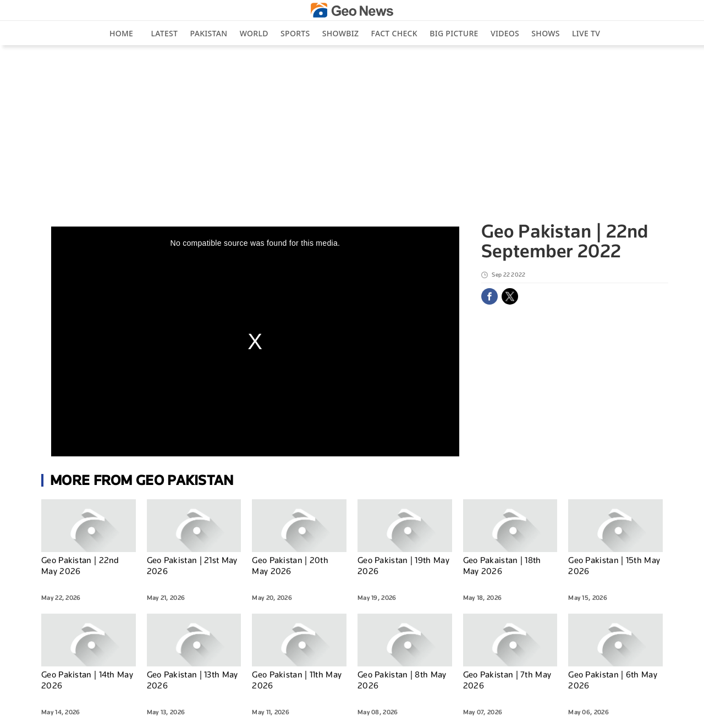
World (254, 33)
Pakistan (209, 33)
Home (121, 33)
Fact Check (394, 33)
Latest (165, 33)
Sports (295, 33)
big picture (454, 33)
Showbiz (340, 33)
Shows (545, 33)
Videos (505, 33)
